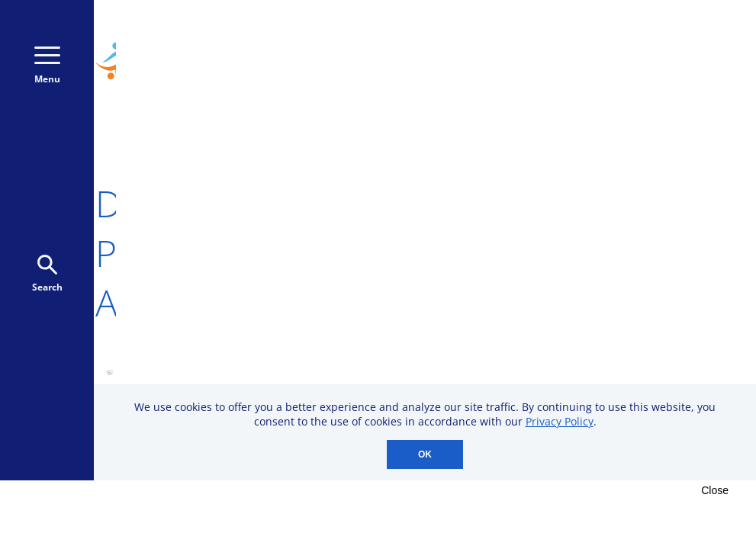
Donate (666, 68)
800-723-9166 (661, 36)
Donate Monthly (547, 68)
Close (715, 490)
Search (47, 274)
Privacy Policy (560, 421)
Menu (47, 66)
